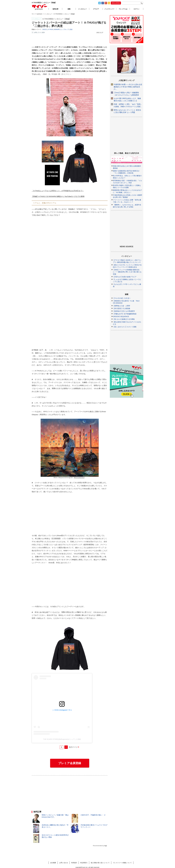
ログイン (136, 9)
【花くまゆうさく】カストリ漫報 (125, 327)
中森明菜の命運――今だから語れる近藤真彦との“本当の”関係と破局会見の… (128, 87)
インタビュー (82, 9)
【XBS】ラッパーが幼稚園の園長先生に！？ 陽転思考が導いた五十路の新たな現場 (127, 272)
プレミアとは (123, 9)
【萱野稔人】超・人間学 (122, 306)
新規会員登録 (116, 3)
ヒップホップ (65, 29)
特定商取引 (84, 862)
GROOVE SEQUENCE (121, 316)
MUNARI (57, 29)
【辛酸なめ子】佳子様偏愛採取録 (125, 314)
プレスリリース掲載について (122, 862)
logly (106, 845)
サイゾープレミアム (40, 7)
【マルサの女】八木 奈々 (122, 298)
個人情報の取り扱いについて (100, 862)
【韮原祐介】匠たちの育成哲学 (124, 311)
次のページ (73, 746)
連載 (69, 9)
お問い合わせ (64, 862)
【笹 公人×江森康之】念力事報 (124, 319)
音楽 (71, 29)
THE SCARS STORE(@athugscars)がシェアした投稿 (62, 738)
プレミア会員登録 (70, 762)
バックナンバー (109, 9)
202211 (45, 29)
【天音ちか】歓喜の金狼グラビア (125, 277)
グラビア (96, 9)
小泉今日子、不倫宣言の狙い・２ (93, 814)
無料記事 (55, 9)
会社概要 (53, 862)
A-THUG (51, 29)
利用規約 (74, 862)
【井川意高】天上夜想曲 (122, 308)
